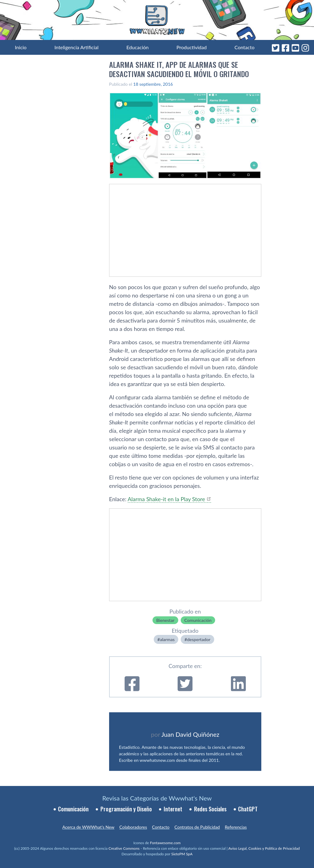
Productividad (191, 47)
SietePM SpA (182, 854)
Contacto (244, 47)
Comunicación (198, 620)
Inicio (21, 47)
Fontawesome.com (165, 843)
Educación (138, 47)
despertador (199, 639)
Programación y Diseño (126, 809)
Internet (173, 809)
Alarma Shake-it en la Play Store (166, 499)
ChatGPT (248, 809)
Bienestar (165, 620)
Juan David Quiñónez (190, 734)
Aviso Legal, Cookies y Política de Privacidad (264, 848)
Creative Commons (124, 848)
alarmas (167, 639)
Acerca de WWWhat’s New (88, 827)
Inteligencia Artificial (76, 47)
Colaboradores (133, 827)
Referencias (236, 827)
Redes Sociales (210, 809)
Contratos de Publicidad (197, 827)
